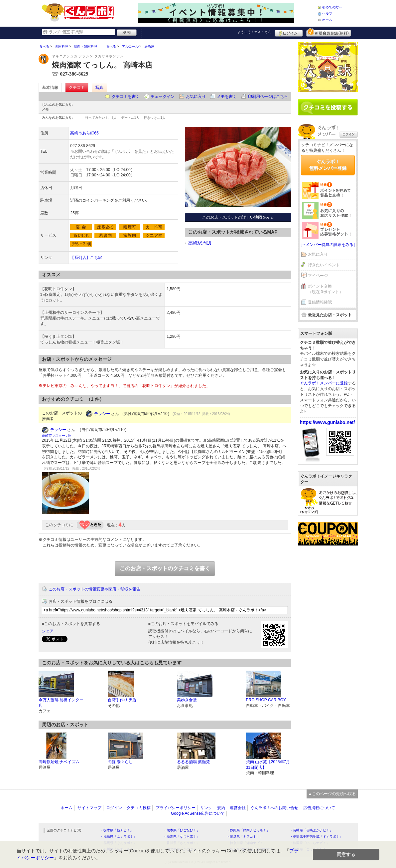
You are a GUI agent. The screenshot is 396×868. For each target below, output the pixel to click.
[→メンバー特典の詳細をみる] (328, 245)
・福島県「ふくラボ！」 (118, 837)
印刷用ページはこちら (268, 97)
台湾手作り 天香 (122, 700)
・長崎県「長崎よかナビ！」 (311, 830)
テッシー (102, 414)
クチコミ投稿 (139, 808)
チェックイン (163, 97)
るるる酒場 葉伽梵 (193, 762)
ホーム (327, 20)
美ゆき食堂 (187, 700)
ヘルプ (327, 13)
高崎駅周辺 (200, 243)
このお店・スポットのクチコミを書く (165, 568)
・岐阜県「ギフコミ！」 (245, 837)
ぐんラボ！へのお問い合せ (274, 808)
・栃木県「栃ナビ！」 (117, 830)
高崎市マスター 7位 (57, 435)
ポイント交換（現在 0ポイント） (326, 289)
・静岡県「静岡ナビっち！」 (248, 830)
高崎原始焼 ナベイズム (59, 762)
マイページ (318, 276)
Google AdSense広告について (198, 813)
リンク (206, 808)
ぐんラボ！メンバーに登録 (324, 383)
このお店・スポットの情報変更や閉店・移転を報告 (94, 589)
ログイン (289, 32)
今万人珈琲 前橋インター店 (61, 703)
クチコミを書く (126, 97)
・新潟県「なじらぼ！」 (182, 837)
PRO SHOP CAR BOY (266, 700)
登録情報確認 (320, 302)
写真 (99, 88)
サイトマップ (89, 808)
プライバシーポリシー (176, 808)
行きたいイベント (324, 265)
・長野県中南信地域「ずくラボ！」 (316, 837)
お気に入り (196, 97)
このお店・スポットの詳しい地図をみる (238, 217)
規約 (221, 808)
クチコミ (77, 88)
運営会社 (238, 808)
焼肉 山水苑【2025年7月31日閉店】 (268, 765)
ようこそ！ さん (255, 32)
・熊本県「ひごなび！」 (182, 830)
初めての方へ (332, 7)
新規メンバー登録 (329, 32)
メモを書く (227, 97)
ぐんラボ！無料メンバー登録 (328, 165)
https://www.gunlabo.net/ (328, 422)
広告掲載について (319, 808)
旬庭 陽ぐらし (120, 762)
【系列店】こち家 (86, 258)
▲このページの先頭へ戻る (332, 794)
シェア (48, 631)
